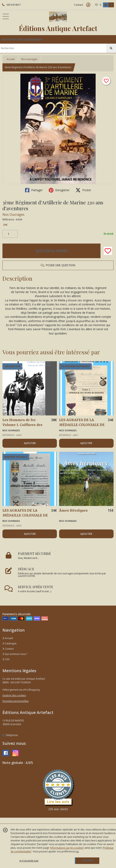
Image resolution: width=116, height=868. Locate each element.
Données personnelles (15, 701)
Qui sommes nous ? (15, 654)
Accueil (11, 59)
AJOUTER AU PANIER (52, 251)
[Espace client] (88, 5)
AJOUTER (30, 443)
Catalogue (9, 643)
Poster (83, 190)
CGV (6, 659)
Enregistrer (59, 190)
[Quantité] (10, 234)
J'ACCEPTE (87, 861)
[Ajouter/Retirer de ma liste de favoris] (108, 251)
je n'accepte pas (29, 861)
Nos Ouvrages (13, 215)
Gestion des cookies (14, 695)
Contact (78, 5)
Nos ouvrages (29, 59)
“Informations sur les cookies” (67, 848)
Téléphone (10, 735)
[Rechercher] (111, 48)
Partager (34, 190)
